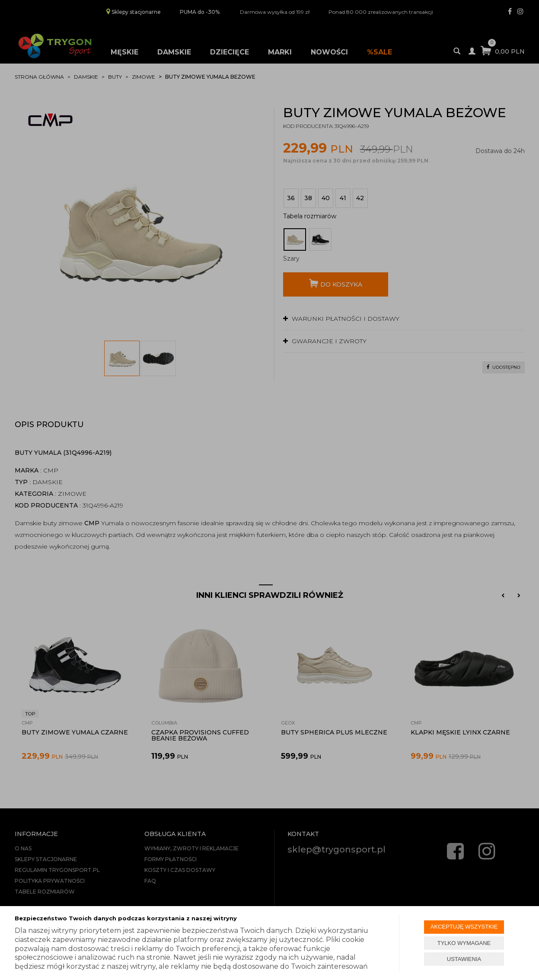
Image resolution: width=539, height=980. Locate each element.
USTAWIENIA (464, 959)
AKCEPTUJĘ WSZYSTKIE (464, 927)
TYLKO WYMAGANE (464, 943)
